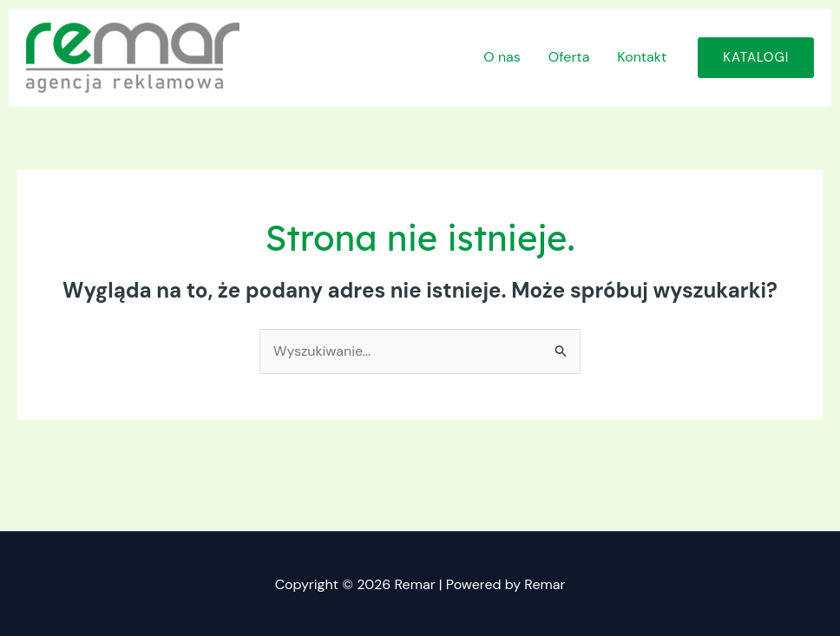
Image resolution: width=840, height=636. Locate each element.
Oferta (569, 57)
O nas (502, 57)
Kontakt (642, 57)
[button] (756, 58)
